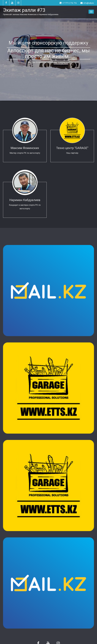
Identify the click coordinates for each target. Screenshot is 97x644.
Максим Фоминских (25, 148)
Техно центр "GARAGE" (72, 148)
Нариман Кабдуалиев (25, 200)
